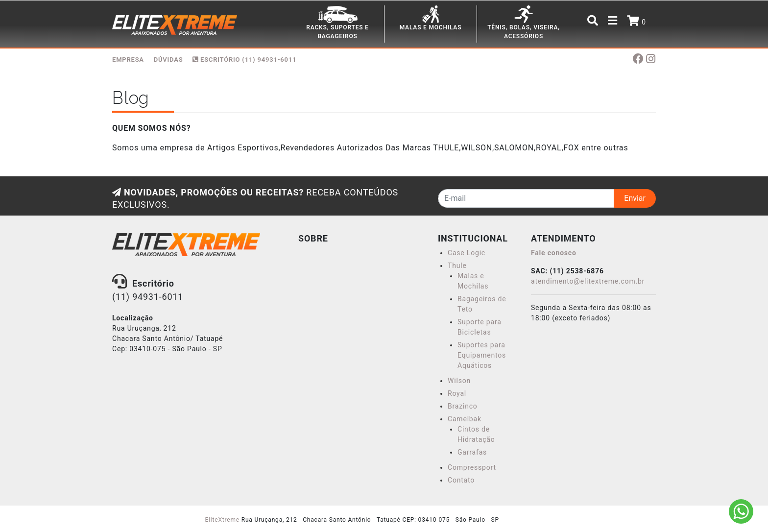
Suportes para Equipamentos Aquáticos (482, 355)
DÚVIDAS (168, 60)
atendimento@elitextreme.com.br (588, 281)
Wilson (459, 381)
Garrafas (472, 452)
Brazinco (463, 406)
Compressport (472, 467)
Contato (461, 480)
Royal (457, 393)
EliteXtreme (222, 520)
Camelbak (465, 419)
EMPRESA (128, 60)
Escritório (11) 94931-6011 (244, 60)
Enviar (635, 198)
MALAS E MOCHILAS (431, 27)
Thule (457, 266)
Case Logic (467, 253)
